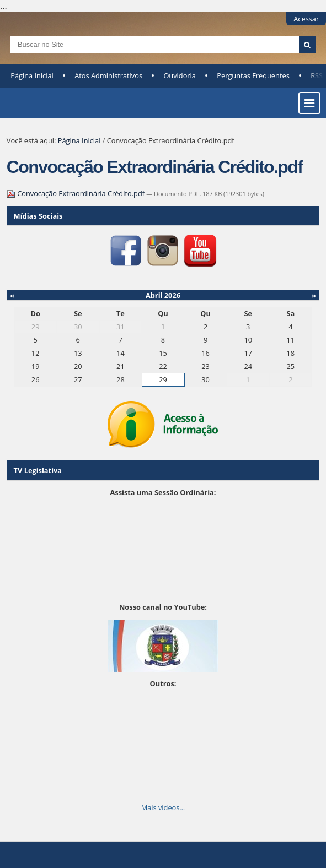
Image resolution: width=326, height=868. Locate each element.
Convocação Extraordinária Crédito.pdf (77, 193)
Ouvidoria (180, 75)
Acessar (306, 19)
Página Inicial (32, 75)
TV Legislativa (38, 470)
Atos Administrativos (108, 75)
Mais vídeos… (163, 807)
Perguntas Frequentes (253, 75)
